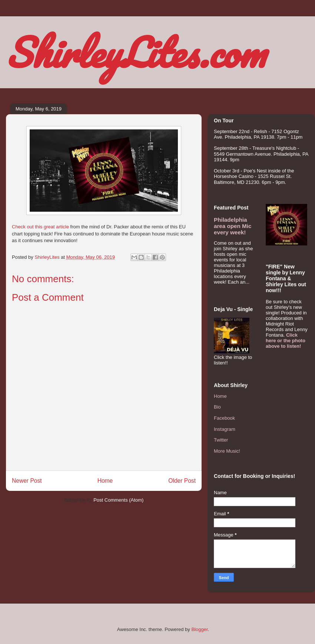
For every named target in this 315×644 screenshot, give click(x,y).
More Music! (227, 451)
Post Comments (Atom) (118, 500)
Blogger (199, 629)
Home (105, 481)
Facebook (224, 418)
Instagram (225, 429)
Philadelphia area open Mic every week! (233, 226)
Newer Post (27, 481)
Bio (217, 407)
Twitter (221, 440)
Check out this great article (40, 227)
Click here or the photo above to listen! (286, 341)
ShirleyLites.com (135, 52)
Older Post (182, 481)
